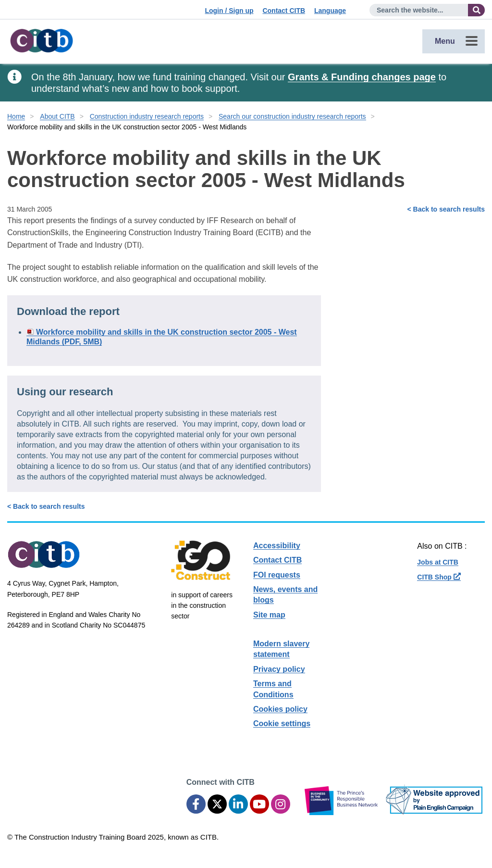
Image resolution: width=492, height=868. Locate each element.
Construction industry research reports (147, 116)
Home (16, 116)
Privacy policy (279, 669)
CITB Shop (439, 577)
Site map (269, 615)
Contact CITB (284, 11)
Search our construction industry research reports (292, 116)
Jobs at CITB (438, 562)
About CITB (57, 116)
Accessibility (277, 546)
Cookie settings (282, 723)
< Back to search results (446, 209)
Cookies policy (280, 709)
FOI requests (277, 575)
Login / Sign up (229, 11)
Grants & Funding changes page (362, 77)
